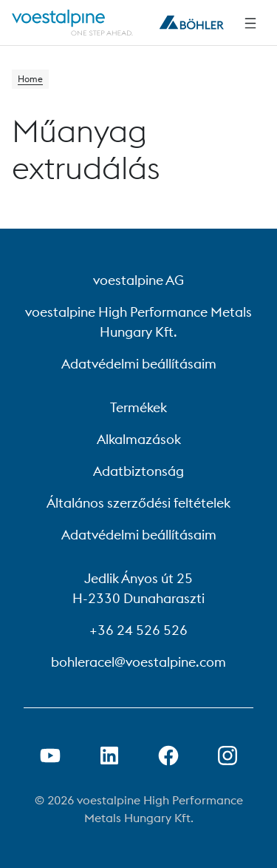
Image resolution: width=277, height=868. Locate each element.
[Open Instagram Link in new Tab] (228, 756)
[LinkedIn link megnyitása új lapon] (109, 756)
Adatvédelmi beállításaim (139, 364)
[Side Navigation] (250, 23)
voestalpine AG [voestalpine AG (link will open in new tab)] (138, 280)
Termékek (138, 407)
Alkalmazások (139, 439)
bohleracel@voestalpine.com (138, 662)
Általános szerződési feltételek (138, 503)
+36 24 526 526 (138, 630)
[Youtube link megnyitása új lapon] (50, 756)
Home (30, 79)
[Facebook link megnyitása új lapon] (168, 756)
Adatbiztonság (138, 471)
